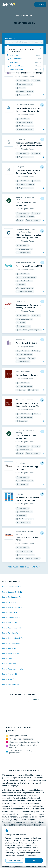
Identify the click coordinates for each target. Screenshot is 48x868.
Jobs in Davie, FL (8, 659)
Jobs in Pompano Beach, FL (12, 607)
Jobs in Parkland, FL (9, 623)
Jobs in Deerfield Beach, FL (12, 638)
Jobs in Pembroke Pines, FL (12, 669)
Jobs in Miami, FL (8, 679)
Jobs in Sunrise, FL (9, 648)
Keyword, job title (10, 38)
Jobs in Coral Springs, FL (11, 597)
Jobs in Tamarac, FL (9, 602)
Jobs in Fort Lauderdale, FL (12, 643)
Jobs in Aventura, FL (9, 674)
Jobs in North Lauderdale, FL (13, 587)
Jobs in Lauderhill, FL (10, 612)
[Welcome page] (9, 4)
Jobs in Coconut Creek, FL (12, 592)
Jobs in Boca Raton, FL (11, 654)
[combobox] (24, 42)
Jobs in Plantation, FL (10, 633)
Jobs (18, 15)
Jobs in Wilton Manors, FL (12, 628)
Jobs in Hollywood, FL (10, 664)
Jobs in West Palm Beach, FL (13, 684)
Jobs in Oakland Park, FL (11, 618)
